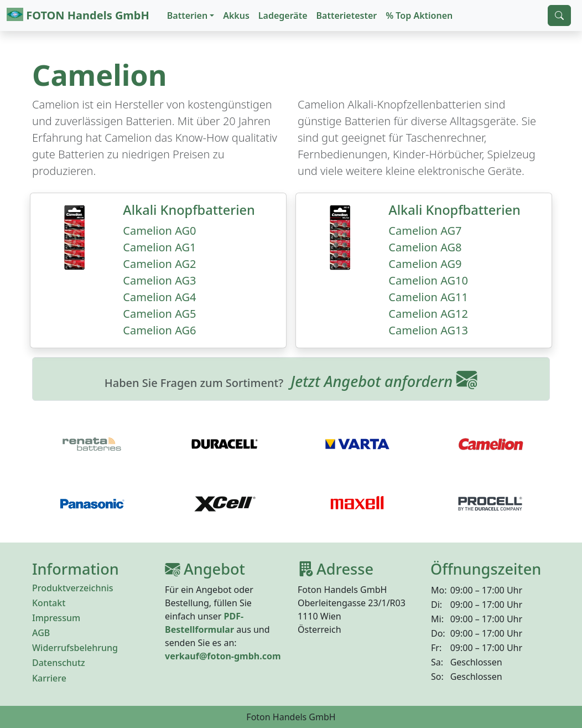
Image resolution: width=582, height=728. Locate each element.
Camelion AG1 (159, 247)
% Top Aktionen (419, 16)
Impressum (56, 618)
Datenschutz (59, 663)
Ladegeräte (283, 16)
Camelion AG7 (425, 231)
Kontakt (49, 603)
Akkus (236, 16)
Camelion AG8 (425, 247)
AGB (41, 633)
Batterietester (347, 16)
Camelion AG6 (159, 330)
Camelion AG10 (428, 280)
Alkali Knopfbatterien (189, 210)
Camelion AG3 (159, 280)
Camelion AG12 (428, 314)
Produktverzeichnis (73, 588)
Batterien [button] (187, 16)
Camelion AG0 (159, 231)
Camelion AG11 (428, 297)
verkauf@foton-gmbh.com (223, 656)
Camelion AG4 (159, 297)
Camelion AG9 (425, 264)
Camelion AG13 (428, 330)
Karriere (49, 678)
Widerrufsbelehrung (75, 648)
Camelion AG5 (159, 314)
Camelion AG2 (159, 264)
